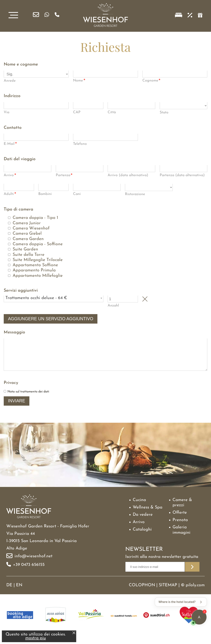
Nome (79, 81)
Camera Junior (27, 223)
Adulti (10, 194)
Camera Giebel (27, 234)
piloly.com (195, 592)
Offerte (180, 519)
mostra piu (36, 638)
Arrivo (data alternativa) (128, 175)
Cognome (152, 81)
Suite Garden (25, 249)
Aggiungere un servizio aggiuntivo (51, 319)
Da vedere (143, 521)
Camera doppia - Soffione (38, 244)
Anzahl (113, 306)
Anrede (10, 81)
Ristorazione (135, 194)
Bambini (45, 194)
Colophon (142, 592)
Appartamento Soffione (35, 265)
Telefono (80, 144)
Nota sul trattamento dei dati (28, 398)
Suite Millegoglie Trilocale (38, 260)
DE (9, 592)
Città (112, 112)
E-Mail (10, 144)
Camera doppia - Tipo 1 (35, 218)
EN (19, 592)
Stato (164, 113)
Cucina (139, 507)
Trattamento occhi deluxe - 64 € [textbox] (36, 298)
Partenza (64, 176)
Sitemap (168, 592)
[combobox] (54, 299)
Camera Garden (28, 239)
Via (7, 112)
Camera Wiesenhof (31, 228)
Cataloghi (142, 536)
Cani (77, 194)
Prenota (180, 527)
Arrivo (10, 176)
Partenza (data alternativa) (182, 175)
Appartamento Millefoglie (38, 276)
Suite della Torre (29, 255)
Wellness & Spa (148, 514)
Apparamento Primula (34, 270)
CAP (77, 112)
